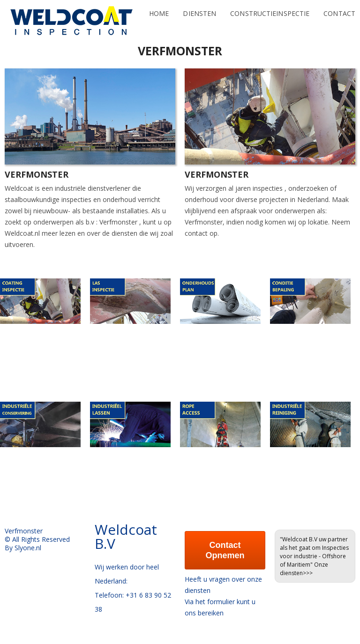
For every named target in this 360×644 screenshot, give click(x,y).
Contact (339, 9)
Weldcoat (19, 188)
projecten (274, 199)
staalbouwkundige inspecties (48, 199)
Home (159, 9)
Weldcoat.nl (22, 233)
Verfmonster (118, 222)
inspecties (268, 188)
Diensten (199, 9)
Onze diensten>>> (304, 569)
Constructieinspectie (270, 9)
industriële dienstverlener (93, 188)
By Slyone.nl (23, 548)
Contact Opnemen (225, 550)
